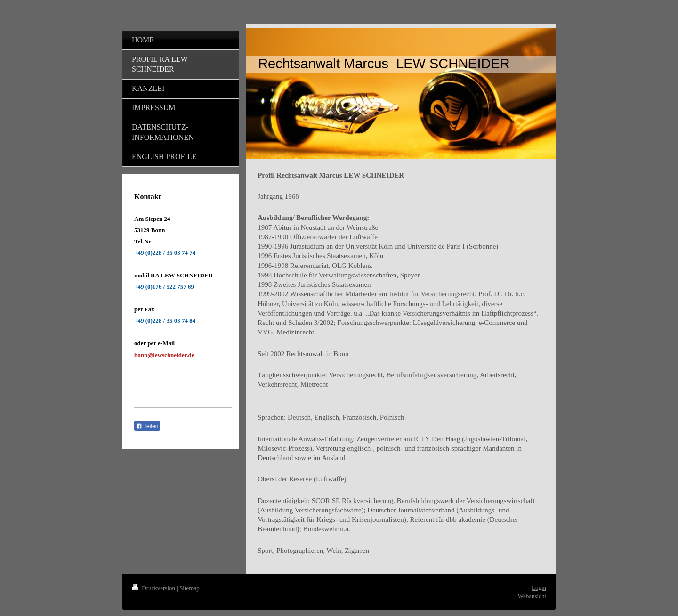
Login (539, 588)
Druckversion (154, 588)
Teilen (147, 426)
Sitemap (190, 588)
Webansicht (532, 596)
